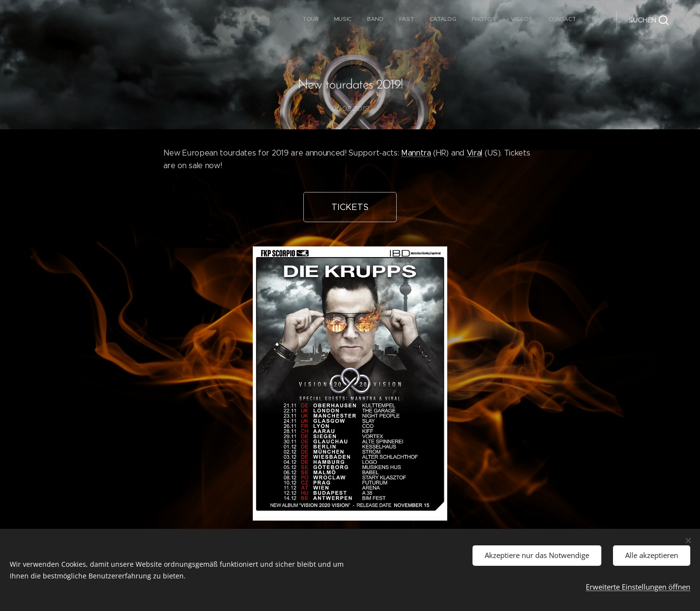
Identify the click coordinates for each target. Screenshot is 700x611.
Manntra (416, 153)
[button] (648, 20)
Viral (474, 153)
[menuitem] (469, 20)
